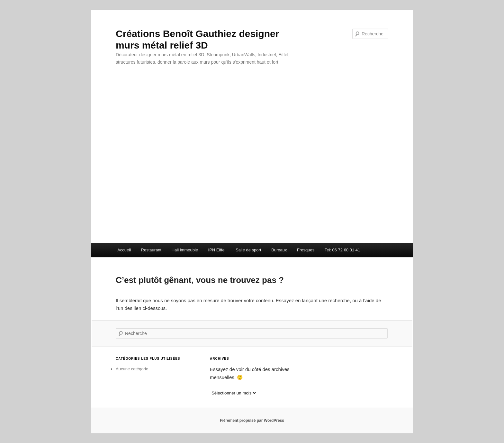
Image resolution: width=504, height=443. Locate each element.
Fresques (306, 250)
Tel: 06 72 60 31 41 (342, 250)
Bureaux (279, 250)
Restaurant (151, 250)
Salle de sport (248, 250)
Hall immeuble (185, 250)
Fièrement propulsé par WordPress (252, 420)
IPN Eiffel (217, 250)
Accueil (124, 250)
